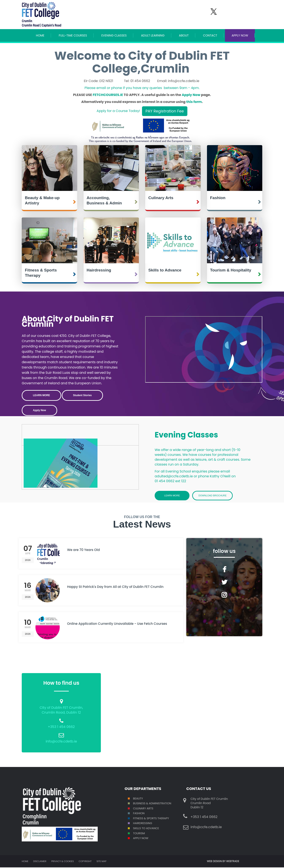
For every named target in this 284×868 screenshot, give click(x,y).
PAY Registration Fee (165, 111)
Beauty (138, 799)
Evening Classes (114, 35)
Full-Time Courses (73, 35)
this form (194, 102)
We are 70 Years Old (85, 551)
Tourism (139, 834)
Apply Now (191, 95)
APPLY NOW (240, 35)
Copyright (85, 862)
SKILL (136, 829)
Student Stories (82, 395)
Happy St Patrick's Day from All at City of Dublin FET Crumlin (120, 588)
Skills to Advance (165, 270)
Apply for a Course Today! (118, 111)
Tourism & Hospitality (231, 270)
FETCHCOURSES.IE (108, 95)
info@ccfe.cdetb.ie (61, 742)
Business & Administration (152, 804)
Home (40, 35)
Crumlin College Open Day (204, 349)
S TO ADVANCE (149, 829)
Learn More (172, 496)
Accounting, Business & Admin (104, 200)
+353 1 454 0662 (61, 727)
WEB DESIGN (215, 862)
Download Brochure (216, 496)
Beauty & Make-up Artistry (42, 200)
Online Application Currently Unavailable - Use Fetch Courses (115, 627)
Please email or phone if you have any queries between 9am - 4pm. (142, 88)
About (184, 35)
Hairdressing (99, 270)
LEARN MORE (41, 395)
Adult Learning (153, 35)
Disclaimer (40, 862)
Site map (102, 862)
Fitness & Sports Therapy (41, 273)
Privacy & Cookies (63, 862)
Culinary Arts (161, 198)
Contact (210, 35)
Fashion (218, 198)
